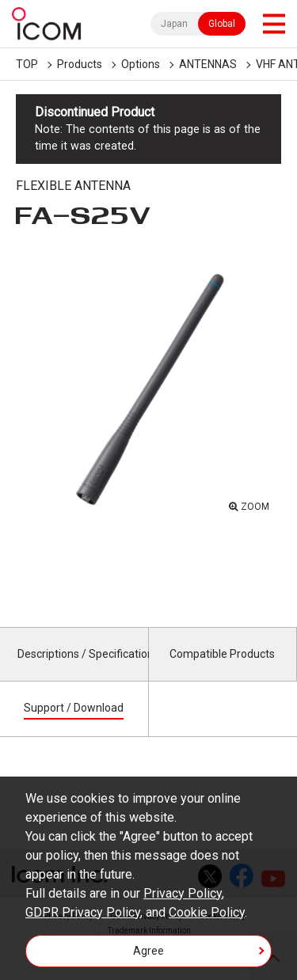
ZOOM (255, 507)
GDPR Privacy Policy (83, 912)
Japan (174, 24)
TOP (27, 64)
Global (222, 24)
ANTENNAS (208, 64)
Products (80, 64)
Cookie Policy (207, 912)
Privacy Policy (183, 893)
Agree (148, 951)
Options (141, 64)
